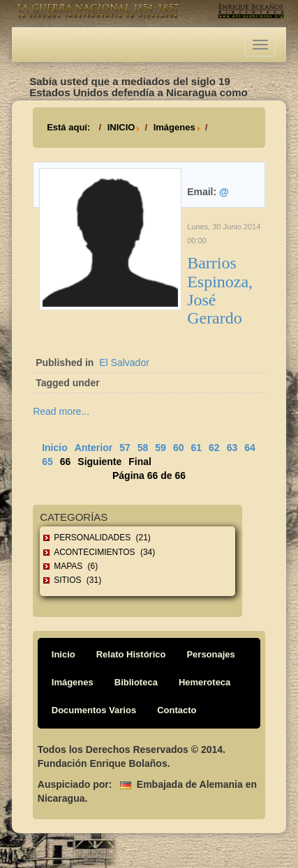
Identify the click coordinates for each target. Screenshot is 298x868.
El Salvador (124, 363)
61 (196, 448)
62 (214, 448)
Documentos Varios (94, 710)
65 (47, 462)
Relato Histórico (131, 654)
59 (161, 448)
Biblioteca (136, 682)
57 (125, 448)
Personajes (210, 654)
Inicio (55, 448)
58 (143, 448)
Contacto (177, 710)
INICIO (121, 127)
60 (179, 448)
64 (250, 448)
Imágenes (174, 127)
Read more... (61, 411)
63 (232, 448)
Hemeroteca (204, 682)
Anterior (94, 448)
